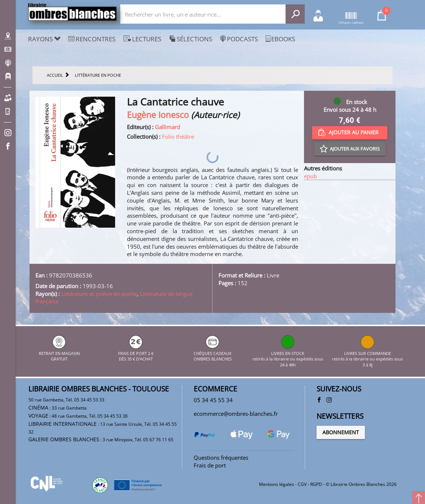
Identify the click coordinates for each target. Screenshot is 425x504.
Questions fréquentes (221, 458)
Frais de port (210, 465)
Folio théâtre (178, 137)
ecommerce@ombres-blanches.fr (236, 414)
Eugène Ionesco (158, 115)
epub (310, 176)
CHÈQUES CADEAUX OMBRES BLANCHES (213, 353)
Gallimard (167, 127)
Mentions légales (277, 484)
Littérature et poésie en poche (99, 294)
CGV (302, 484)
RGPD (316, 484)
